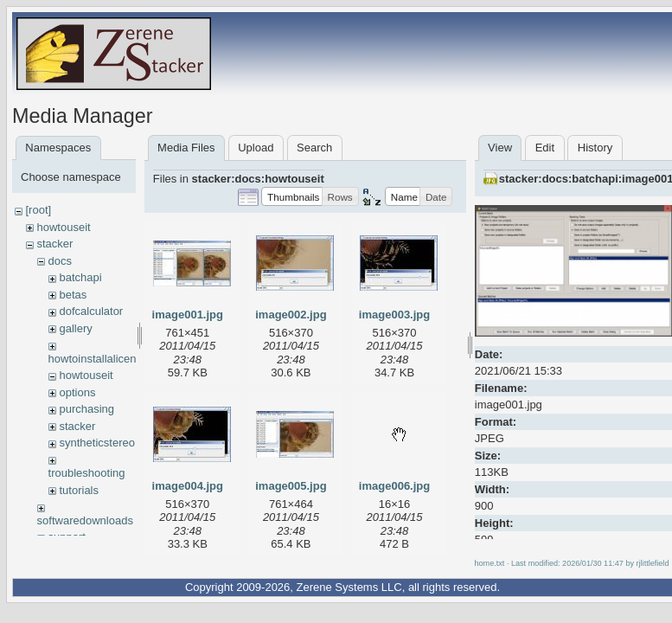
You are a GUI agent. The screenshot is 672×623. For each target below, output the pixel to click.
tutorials (79, 490)
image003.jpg (394, 315)
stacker (54, 244)
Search (314, 148)
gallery (75, 328)
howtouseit (63, 227)
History (595, 148)
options (77, 392)
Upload (256, 148)
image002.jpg (291, 315)
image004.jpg (188, 486)
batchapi (80, 277)
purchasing (86, 409)
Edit (545, 148)
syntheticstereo (96, 443)
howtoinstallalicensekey (107, 359)
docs (59, 261)
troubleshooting (87, 473)
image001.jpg (188, 315)
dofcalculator (91, 311)
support (66, 537)
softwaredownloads (85, 520)
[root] (38, 210)
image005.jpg (291, 486)
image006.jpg (394, 486)
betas (73, 295)
